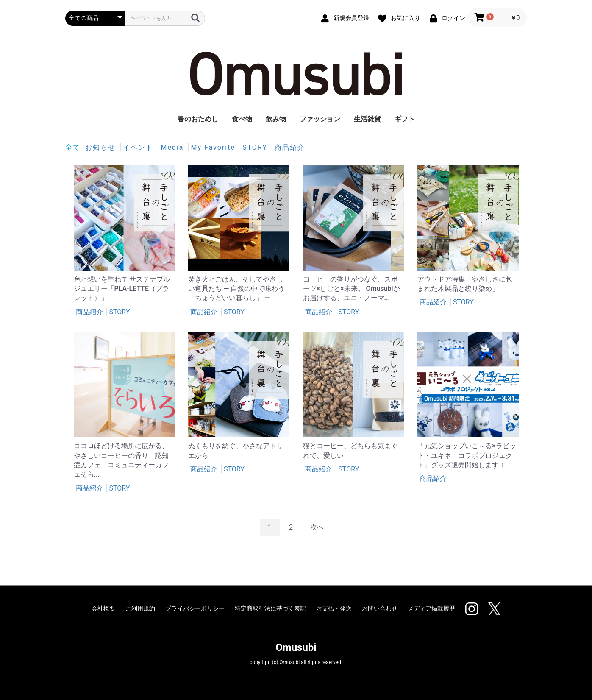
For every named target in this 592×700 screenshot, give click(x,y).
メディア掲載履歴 (431, 608)
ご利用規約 (140, 608)
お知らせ (102, 147)
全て (73, 147)
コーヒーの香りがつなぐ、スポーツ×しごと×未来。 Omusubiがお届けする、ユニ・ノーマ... (352, 289)
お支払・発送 (334, 608)
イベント (139, 147)
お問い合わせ (380, 608)
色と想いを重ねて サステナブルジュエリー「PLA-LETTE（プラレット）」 (122, 289)
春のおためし (198, 119)
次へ (317, 527)
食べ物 (242, 119)
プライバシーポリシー (195, 608)
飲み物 (276, 119)
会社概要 (103, 608)
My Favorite (214, 147)
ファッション (320, 119)
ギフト (405, 119)
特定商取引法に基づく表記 (270, 608)
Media (173, 147)
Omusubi (296, 647)
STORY (256, 147)
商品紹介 (290, 147)
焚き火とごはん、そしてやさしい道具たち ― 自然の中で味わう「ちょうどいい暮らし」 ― (236, 289)
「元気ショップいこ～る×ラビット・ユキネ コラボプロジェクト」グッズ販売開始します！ (467, 455)
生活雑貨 (367, 119)
